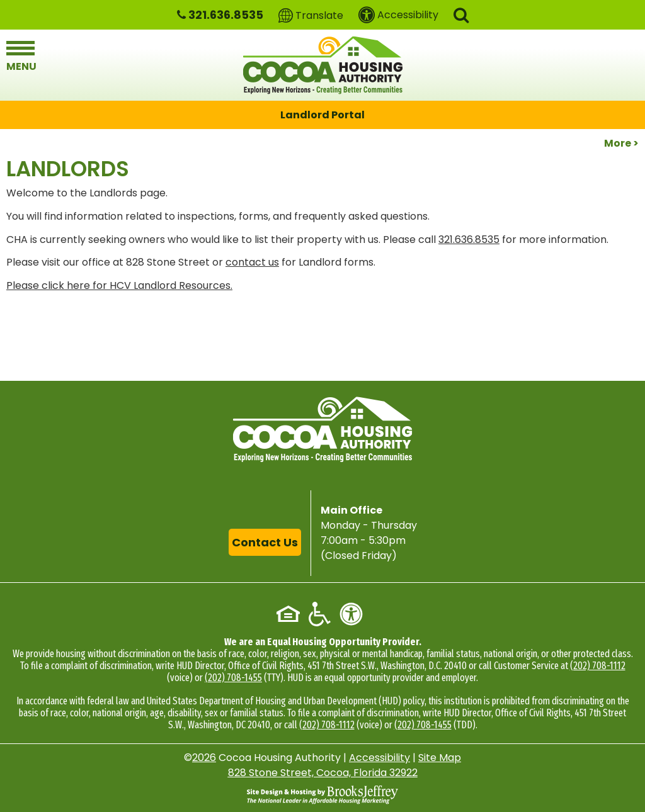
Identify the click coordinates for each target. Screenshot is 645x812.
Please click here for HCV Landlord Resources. (119, 285)
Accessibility (380, 758)
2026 (204, 758)
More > (621, 143)
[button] (461, 14)
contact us (252, 262)
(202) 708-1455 (233, 678)
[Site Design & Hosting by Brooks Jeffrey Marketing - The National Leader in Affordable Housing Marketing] (322, 794)
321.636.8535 (469, 240)
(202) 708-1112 (598, 666)
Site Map (440, 758)
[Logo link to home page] (323, 65)
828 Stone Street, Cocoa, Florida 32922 (323, 773)
